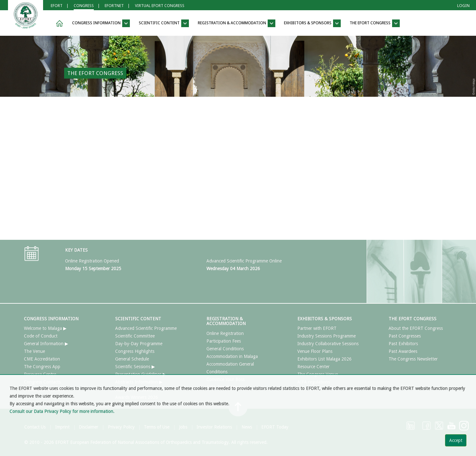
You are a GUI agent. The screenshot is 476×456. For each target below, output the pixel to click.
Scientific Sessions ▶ (135, 367)
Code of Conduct (41, 336)
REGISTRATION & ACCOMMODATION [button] (237, 23)
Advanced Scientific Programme (146, 328)
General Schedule (132, 359)
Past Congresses (405, 336)
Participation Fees (224, 341)
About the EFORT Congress (416, 328)
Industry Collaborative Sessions (328, 344)
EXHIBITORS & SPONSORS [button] (312, 23)
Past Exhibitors (403, 344)
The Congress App (42, 367)
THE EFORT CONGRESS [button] (375, 23)
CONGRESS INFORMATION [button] (101, 23)
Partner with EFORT (317, 328)
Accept (456, 440)
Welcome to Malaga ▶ (45, 328)
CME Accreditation (42, 359)
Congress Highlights (135, 351)
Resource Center (313, 367)
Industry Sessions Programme (327, 336)
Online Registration (225, 333)
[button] (58, 23)
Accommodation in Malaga (232, 356)
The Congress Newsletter (413, 359)
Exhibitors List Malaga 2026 (324, 359)
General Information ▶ (46, 344)
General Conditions (225, 349)
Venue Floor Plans (315, 351)
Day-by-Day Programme (139, 344)
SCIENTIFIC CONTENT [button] (164, 23)
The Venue (34, 351)
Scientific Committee (135, 336)
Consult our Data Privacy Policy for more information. (62, 411)
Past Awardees (403, 351)
